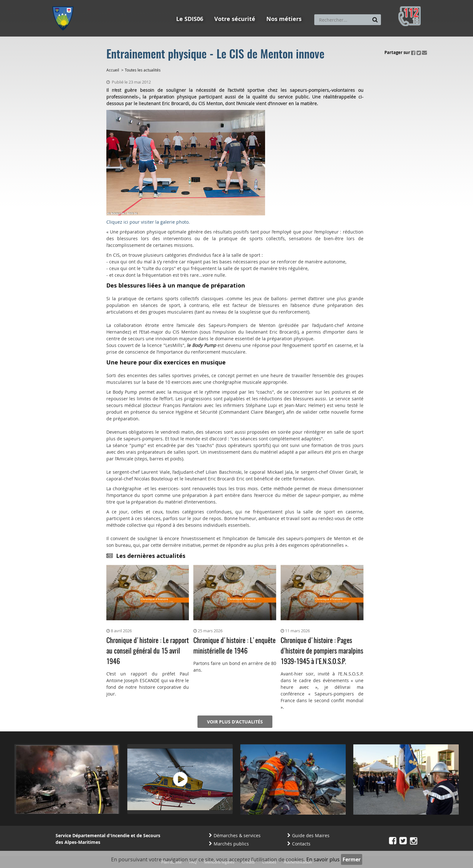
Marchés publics (231, 844)
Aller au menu (65, 3)
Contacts (301, 844)
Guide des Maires (311, 835)
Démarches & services (237, 835)
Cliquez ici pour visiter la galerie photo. (148, 222)
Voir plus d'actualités (235, 722)
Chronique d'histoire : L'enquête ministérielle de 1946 (234, 646)
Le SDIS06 (190, 19)
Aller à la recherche (138, 3)
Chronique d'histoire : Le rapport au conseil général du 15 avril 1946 (148, 651)
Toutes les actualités (143, 70)
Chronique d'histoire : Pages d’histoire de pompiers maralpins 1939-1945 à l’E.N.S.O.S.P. (322, 651)
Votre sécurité (235, 19)
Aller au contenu (99, 3)
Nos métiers (284, 19)
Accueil (113, 70)
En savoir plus (323, 859)
